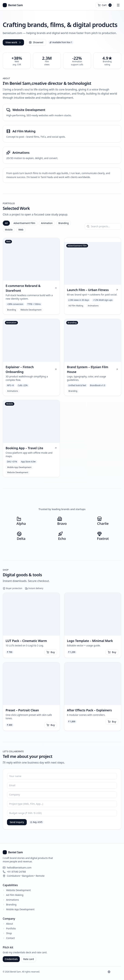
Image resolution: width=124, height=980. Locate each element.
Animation (47, 223)
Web (21, 230)
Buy (51, 652)
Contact (10, 938)
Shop (9, 933)
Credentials (11, 959)
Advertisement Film (24, 223)
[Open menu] (118, 5)
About (10, 924)
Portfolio (11, 928)
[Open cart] (105, 5)
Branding (64, 223)
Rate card (29, 959)
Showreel (36, 42)
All (6, 223)
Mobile (9, 230)
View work (13, 42)
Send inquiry (17, 822)
